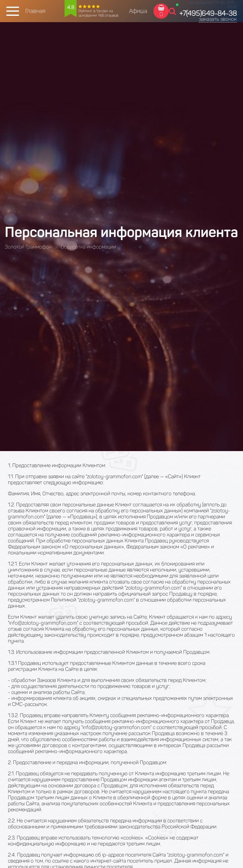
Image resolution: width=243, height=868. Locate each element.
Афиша (138, 11)
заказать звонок (218, 19)
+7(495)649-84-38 (208, 13)
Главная (35, 11)
